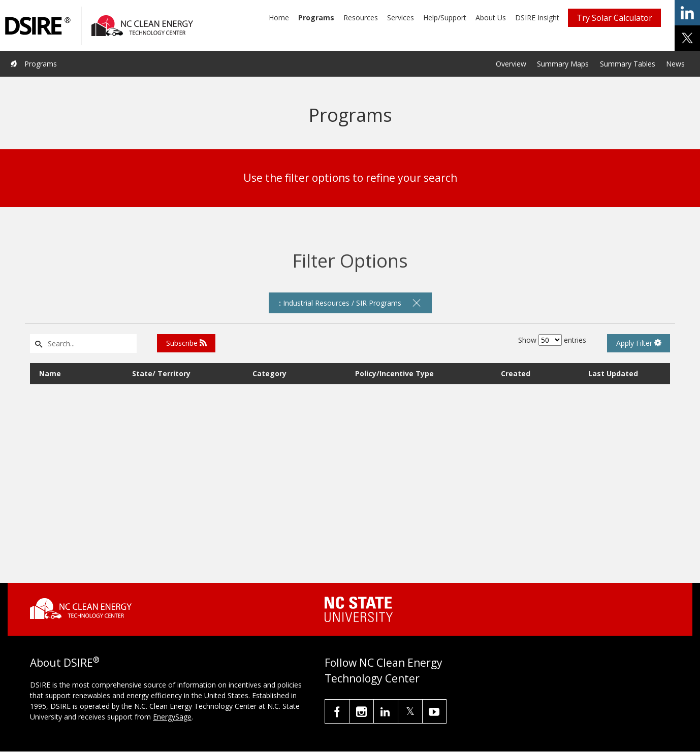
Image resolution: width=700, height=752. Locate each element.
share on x (687, 38)
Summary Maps (563, 64)
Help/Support (445, 18)
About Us (491, 18)
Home (279, 18)
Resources (361, 18)
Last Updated (613, 373)
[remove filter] (417, 303)
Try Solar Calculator (614, 18)
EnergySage (172, 717)
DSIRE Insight (537, 18)
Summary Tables (628, 64)
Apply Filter (639, 343)
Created (516, 373)
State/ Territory (161, 373)
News (675, 64)
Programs (316, 18)
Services (401, 18)
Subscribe (186, 343)
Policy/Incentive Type (394, 373)
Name (50, 373)
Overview (511, 64)
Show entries (552, 340)
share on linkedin (687, 13)
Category (269, 373)
